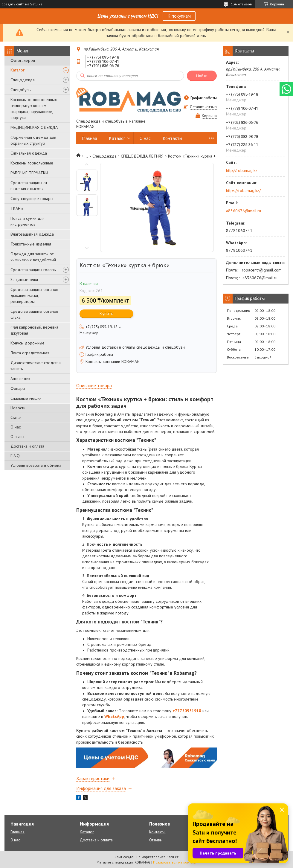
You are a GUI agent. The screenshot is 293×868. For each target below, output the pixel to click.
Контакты (173, 138)
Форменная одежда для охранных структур (33, 140)
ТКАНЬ (17, 208)
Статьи (16, 417)
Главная (90, 138)
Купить (106, 314)
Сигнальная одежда (29, 153)
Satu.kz (173, 857)
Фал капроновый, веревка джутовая (34, 330)
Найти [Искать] (202, 76)
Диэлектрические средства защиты (36, 366)
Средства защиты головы (33, 270)
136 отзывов (241, 4)
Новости (18, 408)
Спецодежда (23, 80)
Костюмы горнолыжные (32, 163)
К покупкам (179, 16)
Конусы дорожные (28, 343)
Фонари (18, 388)
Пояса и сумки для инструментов (28, 221)
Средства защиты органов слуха (34, 314)
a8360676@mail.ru (244, 211)
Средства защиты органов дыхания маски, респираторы (34, 295)
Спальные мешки (26, 398)
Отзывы (17, 437)
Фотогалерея (23, 60)
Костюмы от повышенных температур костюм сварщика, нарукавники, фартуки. (34, 109)
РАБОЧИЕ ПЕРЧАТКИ (29, 173)
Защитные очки (24, 280)
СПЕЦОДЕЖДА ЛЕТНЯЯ (142, 156)
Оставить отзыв (203, 107)
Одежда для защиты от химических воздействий (33, 257)
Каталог (17, 70)
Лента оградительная (30, 353)
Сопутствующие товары (32, 199)
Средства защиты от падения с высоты (29, 186)
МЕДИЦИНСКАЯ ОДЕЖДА (34, 127)
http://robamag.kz (242, 170)
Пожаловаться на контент (175, 862)
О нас (16, 427)
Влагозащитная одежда (32, 234)
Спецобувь (20, 90)
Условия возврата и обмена (36, 465)
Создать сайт (13, 4)
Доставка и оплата (27, 446)
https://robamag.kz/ (243, 190)
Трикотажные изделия (31, 244)
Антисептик (20, 379)
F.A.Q (15, 456)
